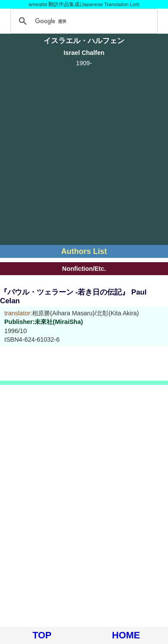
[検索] (83, 21)
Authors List (84, 251)
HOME (126, 635)
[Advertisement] (84, 154)
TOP (42, 635)
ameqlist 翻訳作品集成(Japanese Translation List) (84, 4)
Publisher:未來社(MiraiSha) (44, 322)
